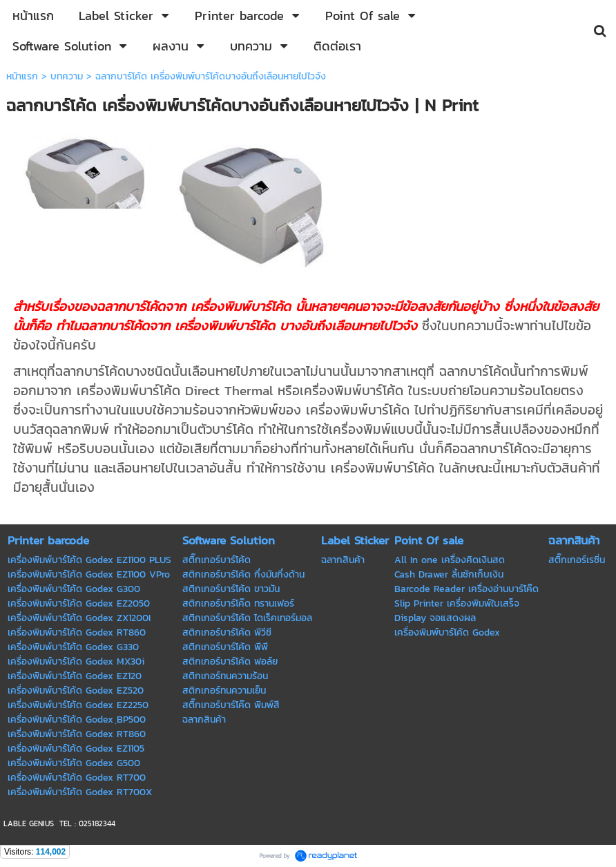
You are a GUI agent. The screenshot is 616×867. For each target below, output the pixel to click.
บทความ (67, 76)
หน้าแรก (22, 76)
